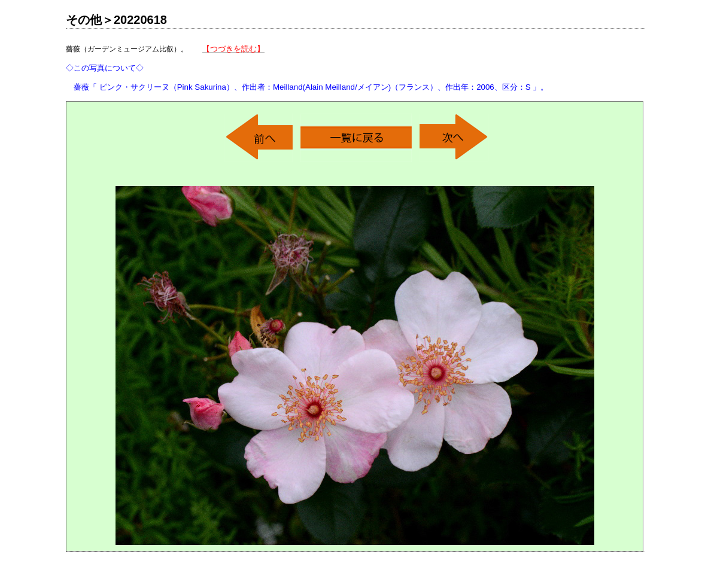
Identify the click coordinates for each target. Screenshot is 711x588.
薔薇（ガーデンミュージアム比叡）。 (307, 68)
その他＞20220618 (116, 20)
